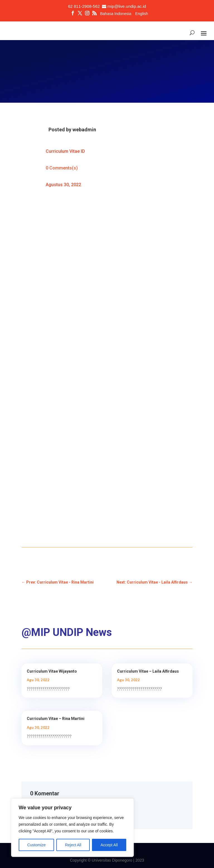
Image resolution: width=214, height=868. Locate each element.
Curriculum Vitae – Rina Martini (56, 719)
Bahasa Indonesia (116, 14)
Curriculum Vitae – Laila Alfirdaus (148, 671)
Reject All (73, 845)
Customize (37, 845)
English (142, 14)
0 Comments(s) (62, 168)
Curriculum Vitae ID (65, 151)
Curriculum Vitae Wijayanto (52, 671)
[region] (72, 828)
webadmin (84, 130)
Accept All (109, 845)
